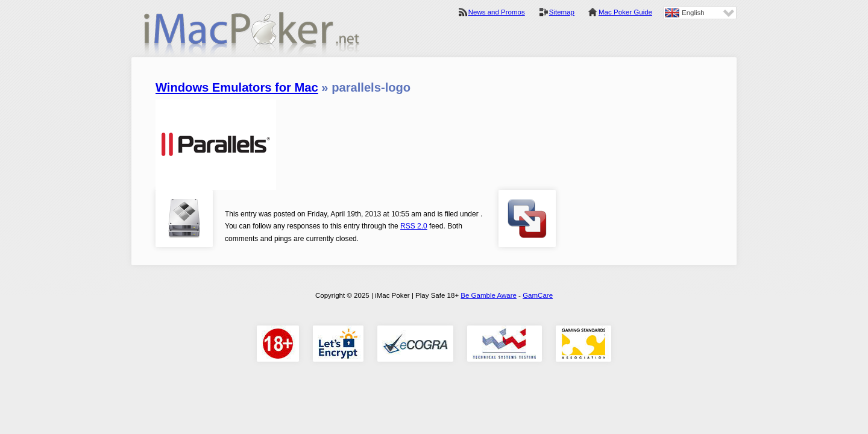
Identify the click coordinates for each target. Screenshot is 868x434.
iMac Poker (252, 35)
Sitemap (562, 12)
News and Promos (497, 12)
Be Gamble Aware (489, 295)
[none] (700, 13)
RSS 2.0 (414, 226)
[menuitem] (700, 13)
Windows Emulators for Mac (237, 87)
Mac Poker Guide (625, 12)
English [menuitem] (693, 13)
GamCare (538, 295)
